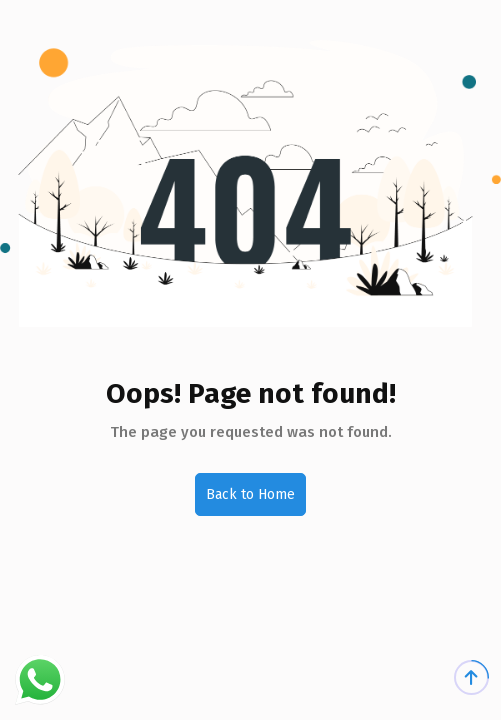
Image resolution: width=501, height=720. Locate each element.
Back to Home (250, 494)
